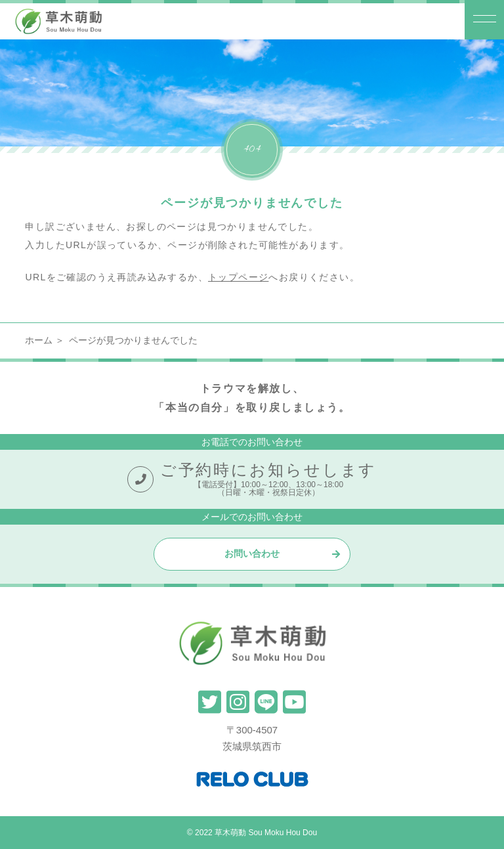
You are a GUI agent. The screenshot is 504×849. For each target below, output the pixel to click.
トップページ (238, 277)
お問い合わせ (252, 554)
